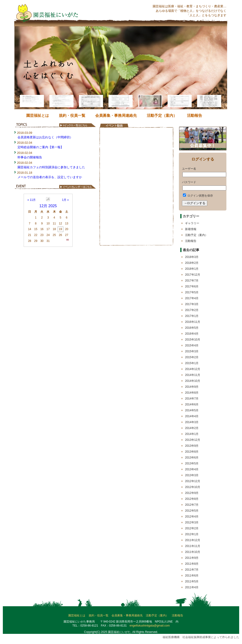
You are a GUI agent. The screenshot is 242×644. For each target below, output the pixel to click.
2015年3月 (192, 351)
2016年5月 (192, 328)
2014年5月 (192, 410)
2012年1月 (192, 534)
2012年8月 (192, 499)
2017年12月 (193, 275)
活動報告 (194, 116)
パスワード (189, 182)
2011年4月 (192, 587)
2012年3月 (192, 522)
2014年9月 (192, 387)
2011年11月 (193, 546)
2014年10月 (193, 381)
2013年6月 (192, 458)
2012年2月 (192, 528)
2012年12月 (193, 481)
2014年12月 (193, 369)
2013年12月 (193, 440)
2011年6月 (192, 576)
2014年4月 (192, 416)
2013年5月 (192, 463)
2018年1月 (192, 269)
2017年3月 (192, 304)
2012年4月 (192, 517)
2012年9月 (192, 493)
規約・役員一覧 (72, 116)
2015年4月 (192, 345)
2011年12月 (193, 540)
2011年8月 (192, 564)
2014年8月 (192, 393)
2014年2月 (192, 428)
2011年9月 (192, 558)
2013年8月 (192, 452)
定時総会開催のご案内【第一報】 (41, 147)
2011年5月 (192, 581)
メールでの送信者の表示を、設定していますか (50, 177)
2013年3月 (192, 475)
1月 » (65, 200)
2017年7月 (192, 281)
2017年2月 (192, 310)
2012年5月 (192, 511)
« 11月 (32, 200)
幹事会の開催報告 (30, 157)
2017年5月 (192, 292)
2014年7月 (192, 399)
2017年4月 (192, 298)
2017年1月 (192, 316)
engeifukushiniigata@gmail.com (150, 626)
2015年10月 (193, 340)
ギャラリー (192, 223)
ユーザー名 (189, 169)
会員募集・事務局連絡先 (116, 116)
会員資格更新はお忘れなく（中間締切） (45, 137)
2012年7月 (192, 505)
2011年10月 (193, 552)
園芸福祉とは (38, 116)
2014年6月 (192, 404)
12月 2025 (48, 206)
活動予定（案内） (162, 116)
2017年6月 (192, 286)
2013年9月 (192, 446)
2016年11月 (193, 322)
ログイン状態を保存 (198, 196)
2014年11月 (193, 375)
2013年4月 (192, 469)
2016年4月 (192, 334)
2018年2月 (192, 263)
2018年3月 (192, 257)
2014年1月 (192, 434)
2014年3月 (192, 422)
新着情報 (191, 229)
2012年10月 (193, 487)
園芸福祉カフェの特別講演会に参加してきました (51, 167)
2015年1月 (192, 363)
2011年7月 (192, 570)
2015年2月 (192, 357)
